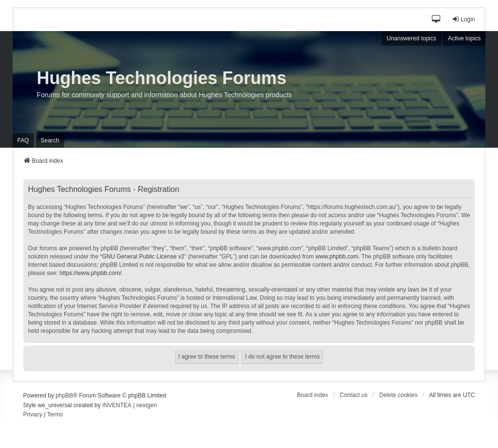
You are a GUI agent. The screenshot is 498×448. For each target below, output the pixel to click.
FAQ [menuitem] (23, 140)
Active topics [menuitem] (464, 38)
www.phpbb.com (337, 257)
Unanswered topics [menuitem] (411, 38)
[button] (436, 20)
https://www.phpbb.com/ (90, 273)
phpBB (64, 396)
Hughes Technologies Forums (162, 78)
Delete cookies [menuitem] (399, 395)
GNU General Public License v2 (143, 257)
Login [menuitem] (463, 19)
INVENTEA (117, 405)
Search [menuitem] (50, 140)
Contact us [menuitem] (353, 395)
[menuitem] (33, 415)
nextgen (147, 405)
